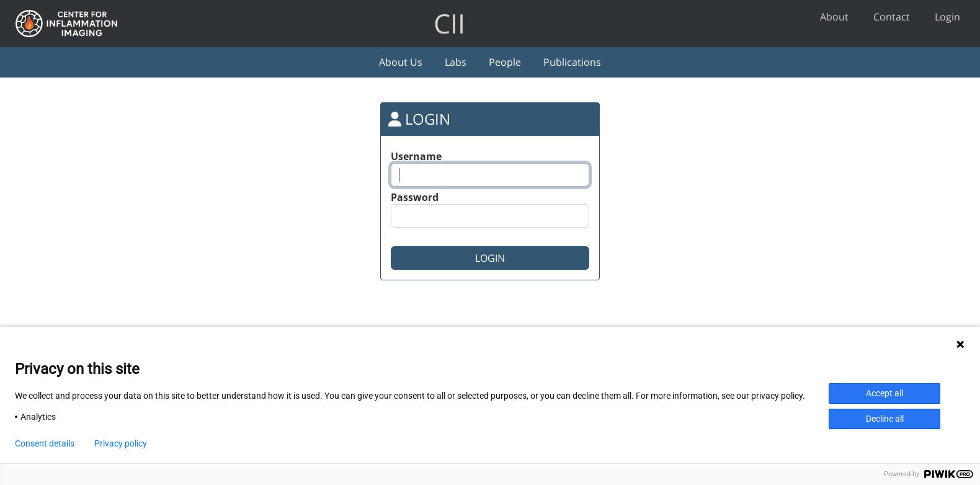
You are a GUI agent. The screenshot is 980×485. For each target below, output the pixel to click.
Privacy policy (121, 443)
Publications (572, 62)
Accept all (884, 393)
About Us (401, 62)
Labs (456, 62)
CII (449, 23)
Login (947, 17)
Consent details (45, 443)
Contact (892, 17)
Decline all (885, 419)
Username (416, 156)
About (834, 17)
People (505, 62)
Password (415, 197)
